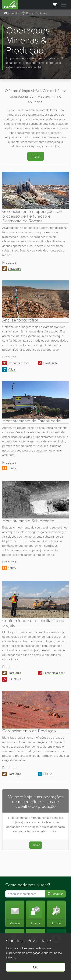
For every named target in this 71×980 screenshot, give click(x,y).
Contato (11, 13)
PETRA (45, 774)
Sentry (9, 468)
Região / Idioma (34, 13)
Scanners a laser (16, 363)
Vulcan (9, 369)
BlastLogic (12, 269)
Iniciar (36, 156)
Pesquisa (55, 894)
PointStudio (48, 363)
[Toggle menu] (64, 5)
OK (35, 967)
